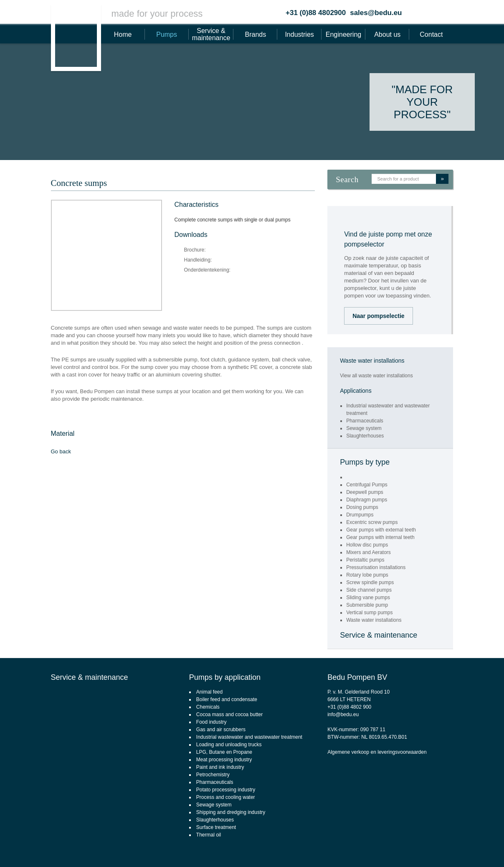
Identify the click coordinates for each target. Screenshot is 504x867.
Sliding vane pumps (368, 597)
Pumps (167, 34)
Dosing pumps (362, 507)
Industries (299, 34)
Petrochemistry (213, 775)
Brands (256, 34)
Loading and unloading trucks (229, 745)
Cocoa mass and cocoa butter (229, 714)
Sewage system (364, 428)
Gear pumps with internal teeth (380, 537)
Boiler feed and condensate (227, 699)
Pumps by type (365, 462)
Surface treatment (216, 827)
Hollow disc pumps (367, 545)
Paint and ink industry (220, 767)
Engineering (343, 34)
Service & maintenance (211, 34)
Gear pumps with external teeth (381, 530)
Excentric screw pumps (372, 522)
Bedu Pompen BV (357, 677)
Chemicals (208, 707)
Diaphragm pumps (367, 500)
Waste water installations (374, 620)
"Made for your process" (422, 102)
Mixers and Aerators (369, 552)
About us (387, 34)
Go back (61, 451)
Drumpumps (360, 515)
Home (123, 34)
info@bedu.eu (343, 714)
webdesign (464, 849)
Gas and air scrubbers (221, 730)
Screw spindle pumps (370, 582)
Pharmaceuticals (365, 421)
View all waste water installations (376, 376)
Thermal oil (209, 835)
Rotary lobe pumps (367, 575)
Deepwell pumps (365, 492)
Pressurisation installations (376, 567)
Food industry (211, 722)
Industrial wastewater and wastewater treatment (249, 737)
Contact (431, 34)
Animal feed (209, 692)
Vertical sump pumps (369, 613)
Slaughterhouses (365, 436)
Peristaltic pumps (365, 560)
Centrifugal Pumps (367, 485)
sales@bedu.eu (376, 13)
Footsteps (494, 849)
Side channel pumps (369, 590)
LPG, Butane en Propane (224, 752)
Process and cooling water (226, 797)
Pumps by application (225, 677)
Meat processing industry (224, 760)
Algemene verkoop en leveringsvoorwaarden (377, 752)
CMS (441, 849)
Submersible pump (367, 605)
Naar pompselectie (379, 316)
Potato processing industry (226, 790)
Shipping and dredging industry (231, 812)
